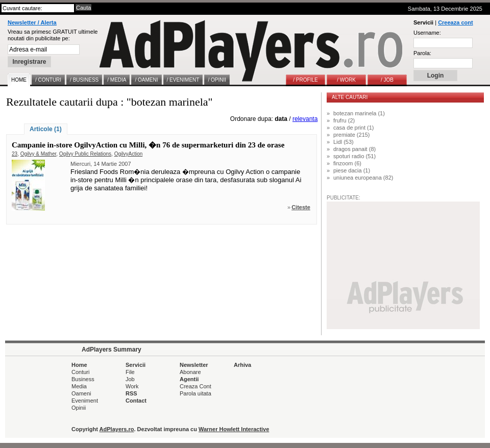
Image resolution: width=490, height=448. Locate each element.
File (130, 372)
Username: (427, 33)
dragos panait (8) (354, 149)
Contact (136, 401)
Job (130, 379)
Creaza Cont (195, 386)
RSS (131, 393)
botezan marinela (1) (359, 113)
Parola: (422, 53)
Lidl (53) (344, 142)
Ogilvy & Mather (39, 154)
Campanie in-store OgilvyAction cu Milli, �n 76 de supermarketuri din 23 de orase (148, 145)
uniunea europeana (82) (363, 178)
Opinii (79, 408)
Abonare (190, 372)
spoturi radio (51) (354, 156)
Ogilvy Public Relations (85, 154)
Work (132, 386)
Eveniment (85, 401)
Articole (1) (46, 129)
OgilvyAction (129, 154)
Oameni (81, 393)
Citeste (301, 207)
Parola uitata (195, 393)
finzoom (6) (347, 163)
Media (79, 386)
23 (15, 154)
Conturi (80, 372)
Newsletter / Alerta (32, 22)
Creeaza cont (455, 22)
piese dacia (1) (352, 170)
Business (83, 379)
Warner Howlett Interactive (234, 429)
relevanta (305, 119)
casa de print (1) (353, 128)
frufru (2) (344, 120)
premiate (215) (352, 135)
